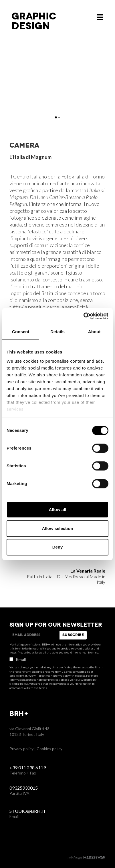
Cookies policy (49, 749)
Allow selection (57, 528)
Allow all (58, 510)
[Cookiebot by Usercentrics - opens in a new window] (83, 316)
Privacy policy (21, 749)
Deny (58, 547)
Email (18, 659)
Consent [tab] (21, 332)
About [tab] (94, 332)
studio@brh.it (18, 676)
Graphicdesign (34, 21)
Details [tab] (57, 332)
